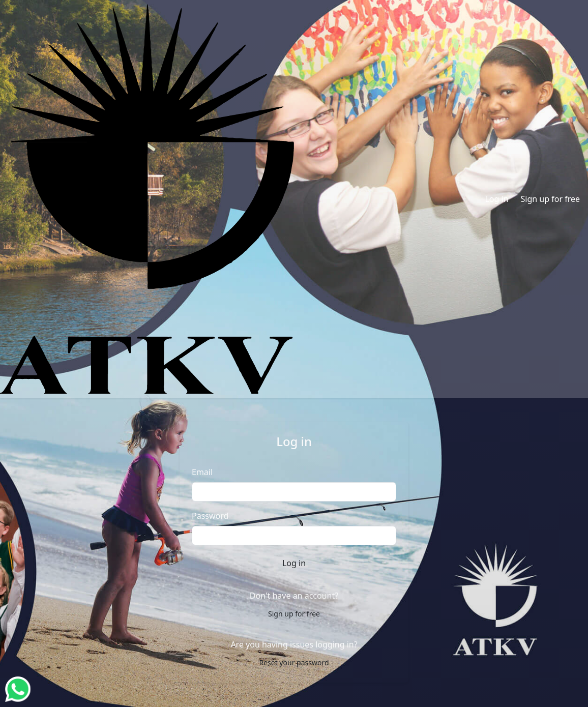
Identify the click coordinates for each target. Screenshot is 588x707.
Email (202, 472)
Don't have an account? (294, 596)
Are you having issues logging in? (294, 644)
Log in (496, 199)
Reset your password (294, 662)
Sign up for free (550, 199)
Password (210, 516)
